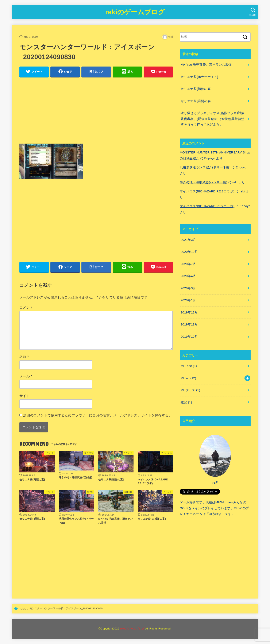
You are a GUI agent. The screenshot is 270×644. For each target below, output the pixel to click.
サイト (25, 396)
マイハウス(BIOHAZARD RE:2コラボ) (207, 191)
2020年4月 (188, 276)
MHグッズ (190, 390)
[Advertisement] (96, 111)
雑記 (186, 402)
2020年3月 (188, 288)
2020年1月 (188, 300)
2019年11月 (189, 324)
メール (26, 376)
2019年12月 (189, 312)
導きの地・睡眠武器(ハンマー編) (203, 182)
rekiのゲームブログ (135, 12)
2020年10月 (189, 252)
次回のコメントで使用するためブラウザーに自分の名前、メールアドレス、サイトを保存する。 (98, 415)
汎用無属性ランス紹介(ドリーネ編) (205, 167)
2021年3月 (188, 240)
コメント (26, 307)
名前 (24, 357)
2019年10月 (189, 337)
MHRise (189, 366)
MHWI (188, 378)
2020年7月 (188, 264)
